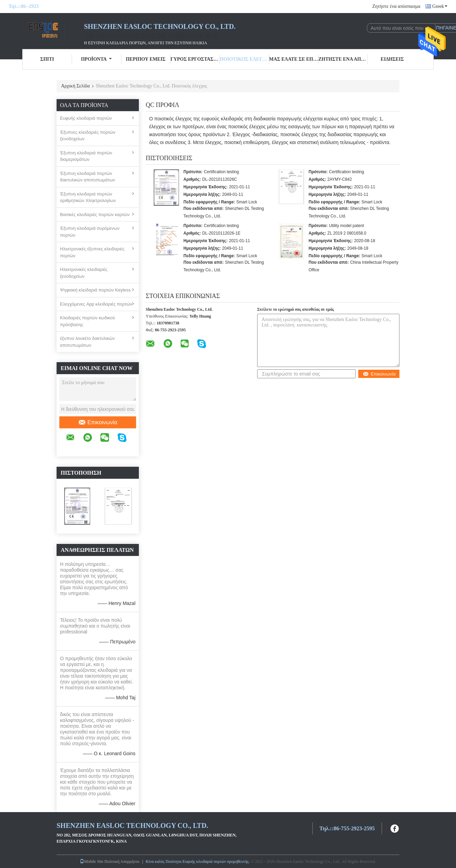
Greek (440, 6)
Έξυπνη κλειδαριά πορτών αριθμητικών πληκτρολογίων (88, 197)
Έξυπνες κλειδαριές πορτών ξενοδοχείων (88, 136)
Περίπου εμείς (146, 59)
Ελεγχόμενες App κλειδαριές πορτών (96, 304)
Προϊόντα (96, 59)
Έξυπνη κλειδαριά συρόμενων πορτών (90, 232)
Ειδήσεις (392, 59)
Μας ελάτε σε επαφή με (294, 59)
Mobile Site (92, 861)
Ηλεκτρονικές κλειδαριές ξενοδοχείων (84, 273)
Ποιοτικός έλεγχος (244, 59)
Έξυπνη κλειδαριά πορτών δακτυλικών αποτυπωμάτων (88, 177)
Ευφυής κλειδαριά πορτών (86, 118)
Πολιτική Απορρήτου (122, 861)
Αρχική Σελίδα (75, 86)
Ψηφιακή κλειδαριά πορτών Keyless (95, 290)
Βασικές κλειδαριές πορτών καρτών (95, 215)
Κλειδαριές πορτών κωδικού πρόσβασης (87, 321)
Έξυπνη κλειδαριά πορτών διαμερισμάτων (86, 156)
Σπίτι (47, 59)
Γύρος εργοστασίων (195, 59)
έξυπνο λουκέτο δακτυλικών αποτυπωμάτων (87, 342)
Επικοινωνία (98, 423)
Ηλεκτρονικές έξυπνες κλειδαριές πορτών (92, 252)
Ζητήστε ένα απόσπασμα (396, 6)
